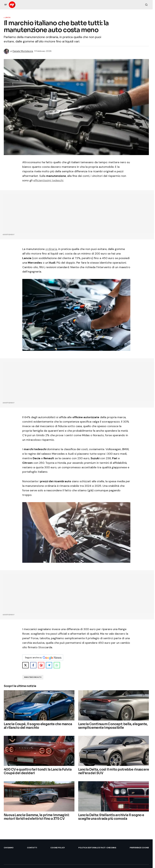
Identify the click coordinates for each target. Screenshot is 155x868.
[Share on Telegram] (49, 665)
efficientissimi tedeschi (48, 180)
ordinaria (51, 249)
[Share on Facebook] (33, 665)
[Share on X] (25, 665)
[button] (6, 5)
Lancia (8, 18)
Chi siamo (9, 848)
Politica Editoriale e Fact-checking (97, 848)
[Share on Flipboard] (41, 665)
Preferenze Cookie (139, 848)
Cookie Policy (58, 848)
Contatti (32, 848)
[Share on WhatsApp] (57, 665)
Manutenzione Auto (33, 677)
